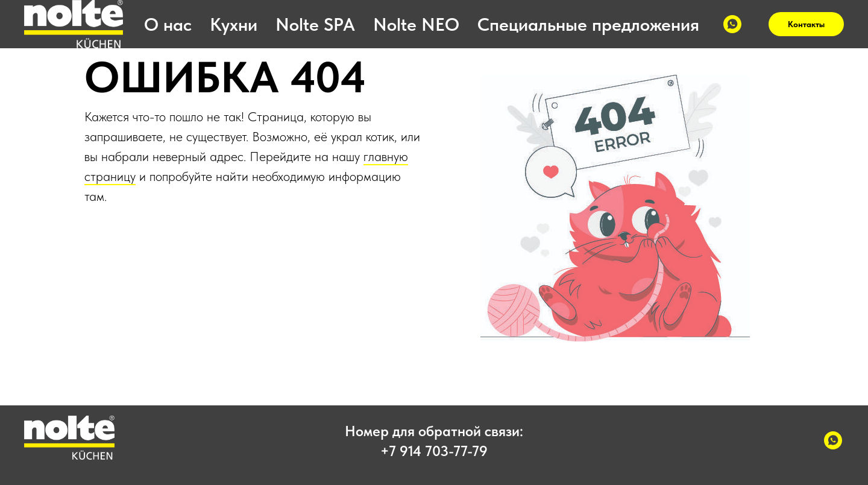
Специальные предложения (588, 24)
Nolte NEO (416, 24)
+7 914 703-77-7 (430, 451)
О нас (168, 24)
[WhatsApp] (732, 24)
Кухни (234, 24)
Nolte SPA (315, 24)
